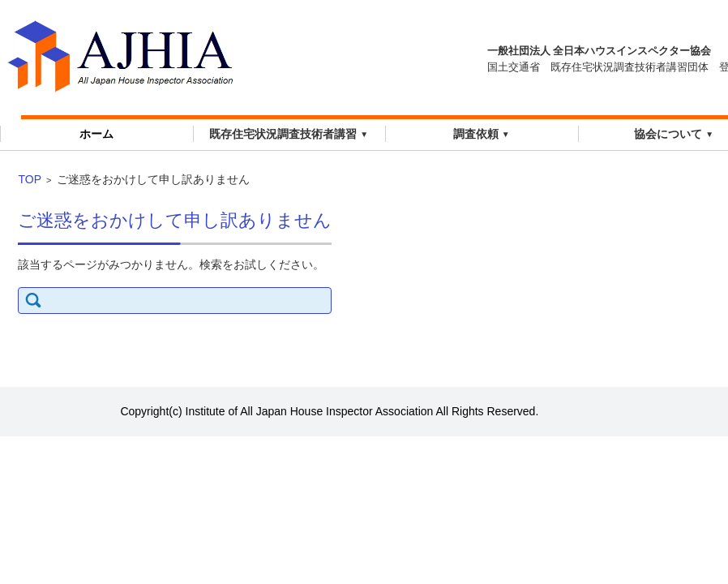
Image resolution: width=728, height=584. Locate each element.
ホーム (96, 134)
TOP (30, 179)
